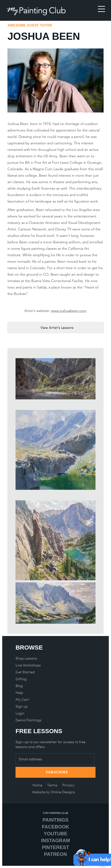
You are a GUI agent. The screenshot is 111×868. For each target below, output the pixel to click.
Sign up (22, 706)
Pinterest (55, 847)
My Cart (22, 700)
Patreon (56, 854)
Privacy (68, 785)
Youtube (55, 834)
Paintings (55, 820)
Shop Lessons (26, 658)
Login (20, 713)
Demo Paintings (28, 720)
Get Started (25, 672)
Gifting (21, 679)
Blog (19, 686)
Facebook (55, 827)
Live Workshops (28, 665)
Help (19, 693)
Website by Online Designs (53, 792)
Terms (52, 785)
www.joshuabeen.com (69, 311)
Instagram (56, 840)
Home (37, 785)
